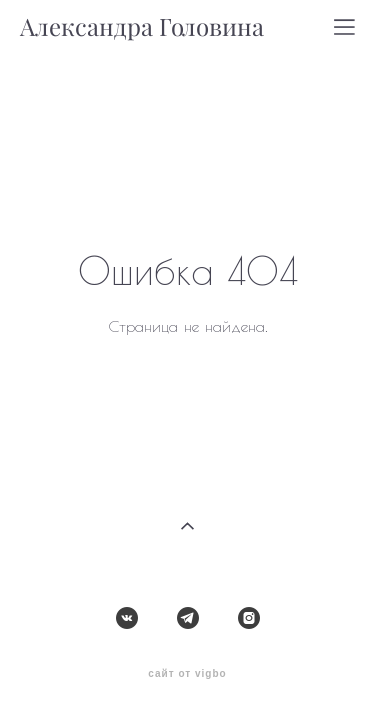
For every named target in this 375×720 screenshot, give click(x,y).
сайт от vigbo (187, 641)
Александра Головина (142, 27)
